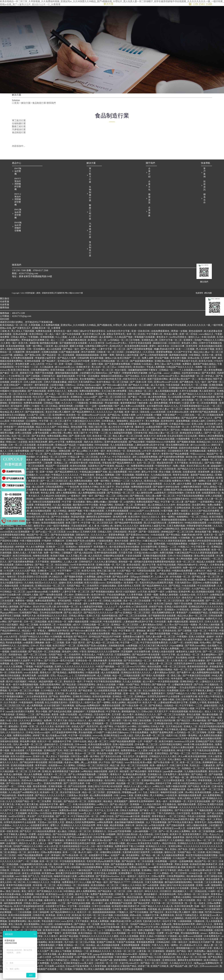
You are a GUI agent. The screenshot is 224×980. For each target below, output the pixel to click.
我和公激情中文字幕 (64, 874)
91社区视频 (197, 508)
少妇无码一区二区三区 (107, 972)
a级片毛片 (108, 478)
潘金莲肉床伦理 (165, 472)
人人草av (169, 634)
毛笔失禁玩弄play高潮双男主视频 (157, 592)
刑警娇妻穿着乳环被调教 (135, 382)
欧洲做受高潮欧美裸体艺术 (204, 874)
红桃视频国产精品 (29, 622)
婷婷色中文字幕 (164, 793)
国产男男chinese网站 (196, 655)
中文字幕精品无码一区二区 (85, 826)
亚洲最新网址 (167, 820)
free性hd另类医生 (178, 346)
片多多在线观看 (134, 565)
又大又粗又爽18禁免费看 (114, 400)
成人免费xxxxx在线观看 (133, 415)
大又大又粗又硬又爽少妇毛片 (21, 568)
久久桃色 (29, 592)
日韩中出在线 (80, 751)
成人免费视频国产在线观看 (119, 912)
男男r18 (139, 936)
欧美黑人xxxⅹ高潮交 (115, 397)
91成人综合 (12, 730)
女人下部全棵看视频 (68, 799)
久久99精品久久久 (50, 700)
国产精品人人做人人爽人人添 (146, 709)
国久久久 (144, 673)
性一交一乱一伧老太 (156, 583)
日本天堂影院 (31, 817)
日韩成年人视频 (30, 604)
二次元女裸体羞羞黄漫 (36, 706)
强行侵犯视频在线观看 (209, 418)
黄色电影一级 (126, 571)
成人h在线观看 (54, 358)
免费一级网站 (199, 490)
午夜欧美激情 (87, 484)
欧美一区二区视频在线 (62, 769)
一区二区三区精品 (199, 526)
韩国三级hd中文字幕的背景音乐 (90, 340)
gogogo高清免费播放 (104, 963)
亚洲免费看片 (126, 882)
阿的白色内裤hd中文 (188, 574)
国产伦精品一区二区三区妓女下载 (102, 559)
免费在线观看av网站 (57, 445)
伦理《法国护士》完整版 (157, 487)
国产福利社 (132, 673)
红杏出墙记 (96, 478)
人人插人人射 (71, 571)
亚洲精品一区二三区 (123, 706)
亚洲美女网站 (142, 805)
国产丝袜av (26, 616)
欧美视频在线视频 (168, 547)
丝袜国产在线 (156, 616)
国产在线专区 (38, 460)
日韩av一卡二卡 (39, 859)
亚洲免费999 (20, 409)
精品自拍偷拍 (130, 568)
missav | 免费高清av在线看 (64, 820)
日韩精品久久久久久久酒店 (163, 766)
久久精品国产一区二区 (185, 868)
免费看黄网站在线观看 (143, 475)
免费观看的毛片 (93, 538)
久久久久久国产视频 (99, 427)
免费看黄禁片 (159, 703)
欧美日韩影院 (216, 526)
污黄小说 (127, 730)
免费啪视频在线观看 (142, 496)
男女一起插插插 (9, 529)
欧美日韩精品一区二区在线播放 (74, 894)
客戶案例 (125, 7)
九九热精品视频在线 (161, 484)
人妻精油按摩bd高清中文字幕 (150, 454)
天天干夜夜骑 (42, 571)
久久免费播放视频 (61, 643)
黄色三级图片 (11, 619)
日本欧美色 (145, 909)
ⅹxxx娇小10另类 (43, 966)
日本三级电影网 (41, 921)
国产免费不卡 (184, 682)
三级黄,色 (5, 340)
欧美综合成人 (197, 472)
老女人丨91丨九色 (214, 721)
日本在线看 (160, 631)
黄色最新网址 (133, 865)
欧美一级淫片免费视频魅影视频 (117, 469)
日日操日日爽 (178, 355)
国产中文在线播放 (61, 526)
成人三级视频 (104, 685)
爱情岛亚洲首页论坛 (201, 787)
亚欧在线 (145, 421)
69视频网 (111, 844)
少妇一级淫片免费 (51, 679)
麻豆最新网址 (18, 918)
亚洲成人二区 (61, 472)
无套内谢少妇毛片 (160, 439)
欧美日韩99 (134, 526)
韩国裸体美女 (143, 484)
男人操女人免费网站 (180, 841)
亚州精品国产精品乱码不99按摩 (74, 370)
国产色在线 (122, 697)
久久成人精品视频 (135, 463)
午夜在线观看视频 (179, 721)
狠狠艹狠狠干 (131, 448)
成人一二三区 (58, 349)
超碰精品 (19, 364)
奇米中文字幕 (59, 847)
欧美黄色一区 (74, 424)
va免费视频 (132, 655)
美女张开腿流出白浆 (71, 802)
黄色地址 (72, 790)
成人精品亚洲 (52, 538)
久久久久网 (170, 493)
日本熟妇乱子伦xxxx (78, 778)
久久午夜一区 (82, 628)
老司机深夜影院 (47, 649)
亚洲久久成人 (20, 562)
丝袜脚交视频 (192, 652)
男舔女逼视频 (182, 874)
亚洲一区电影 (66, 373)
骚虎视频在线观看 (49, 352)
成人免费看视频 (35, 715)
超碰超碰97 (217, 475)
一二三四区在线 (186, 424)
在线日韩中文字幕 (115, 529)
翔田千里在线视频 (45, 382)
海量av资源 (190, 418)
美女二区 (209, 649)
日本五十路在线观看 (206, 607)
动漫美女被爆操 (48, 499)
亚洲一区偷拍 (33, 532)
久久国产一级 (99, 823)
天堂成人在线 (100, 487)
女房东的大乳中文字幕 (119, 340)
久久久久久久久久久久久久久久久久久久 (25, 553)
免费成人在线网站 (138, 877)
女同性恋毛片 (143, 727)
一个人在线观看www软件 (190, 379)
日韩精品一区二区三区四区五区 (93, 775)
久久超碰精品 (163, 757)
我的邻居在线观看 (39, 397)
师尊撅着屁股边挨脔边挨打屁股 (80, 853)
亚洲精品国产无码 (205, 751)
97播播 (158, 424)
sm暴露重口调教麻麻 (34, 652)
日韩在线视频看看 (47, 799)
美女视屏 (84, 805)
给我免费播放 (44, 643)
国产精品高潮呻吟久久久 (155, 595)
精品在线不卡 (137, 430)
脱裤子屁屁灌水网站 (158, 388)
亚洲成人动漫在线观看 (176, 616)
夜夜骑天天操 (27, 382)
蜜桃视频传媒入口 (131, 721)
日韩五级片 (169, 667)
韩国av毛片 (6, 927)
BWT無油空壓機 (18, 180)
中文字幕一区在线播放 (88, 385)
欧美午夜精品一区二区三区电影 (113, 391)
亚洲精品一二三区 (121, 490)
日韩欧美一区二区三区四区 (110, 361)
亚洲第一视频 (151, 604)
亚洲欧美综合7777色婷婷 (128, 628)
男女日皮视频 (123, 496)
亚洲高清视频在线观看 (22, 775)
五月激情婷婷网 (138, 918)
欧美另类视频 (58, 379)
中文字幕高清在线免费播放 (191, 505)
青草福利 (56, 865)
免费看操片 (213, 460)
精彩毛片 (73, 391)
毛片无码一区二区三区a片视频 (24, 700)
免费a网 (29, 718)
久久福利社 (24, 655)
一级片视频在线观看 (143, 763)
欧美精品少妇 (204, 451)
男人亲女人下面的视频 (23, 340)
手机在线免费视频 (116, 604)
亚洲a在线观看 (21, 343)
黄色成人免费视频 (105, 484)
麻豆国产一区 (199, 523)
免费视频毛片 (103, 727)
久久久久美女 (47, 736)
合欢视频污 (213, 655)
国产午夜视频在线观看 (204, 406)
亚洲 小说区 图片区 (76, 652)
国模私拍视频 (97, 547)
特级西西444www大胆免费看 (161, 451)
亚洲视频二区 (175, 637)
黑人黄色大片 (17, 421)
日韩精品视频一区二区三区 (115, 370)
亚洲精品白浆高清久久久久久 (136, 682)
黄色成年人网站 (190, 352)
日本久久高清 (212, 631)
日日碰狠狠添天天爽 (178, 460)
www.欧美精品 (169, 808)
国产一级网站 (73, 673)
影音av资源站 (205, 388)
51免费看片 (63, 478)
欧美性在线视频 (78, 475)
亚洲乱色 (47, 781)
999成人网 (217, 685)
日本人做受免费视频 (111, 703)
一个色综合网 (72, 496)
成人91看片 (149, 691)
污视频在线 (83, 412)
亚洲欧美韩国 (216, 613)
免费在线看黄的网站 (50, 694)
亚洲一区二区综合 (189, 343)
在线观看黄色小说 (211, 502)
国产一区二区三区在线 (35, 664)
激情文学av (39, 535)
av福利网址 (129, 511)
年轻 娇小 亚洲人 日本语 (122, 508)
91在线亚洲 (171, 805)
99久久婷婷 (134, 481)
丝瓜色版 (26, 496)
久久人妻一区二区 (214, 508)
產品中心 (92, 7)
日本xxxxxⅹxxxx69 (209, 975)
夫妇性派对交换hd (191, 382)
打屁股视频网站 (123, 664)
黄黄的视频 (160, 553)
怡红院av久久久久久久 (46, 592)
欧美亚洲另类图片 (192, 844)
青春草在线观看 (181, 484)
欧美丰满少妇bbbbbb (48, 448)
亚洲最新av (170, 619)
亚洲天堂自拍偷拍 (49, 493)
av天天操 (210, 436)
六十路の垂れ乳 (88, 799)
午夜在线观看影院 (113, 631)
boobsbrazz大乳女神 (184, 751)
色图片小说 (172, 745)
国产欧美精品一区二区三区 (121, 502)
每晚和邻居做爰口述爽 (172, 802)
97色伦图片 (167, 517)
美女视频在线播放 (74, 667)
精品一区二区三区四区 (75, 433)
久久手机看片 (11, 712)
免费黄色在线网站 (22, 745)
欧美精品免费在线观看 (135, 784)
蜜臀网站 (211, 679)
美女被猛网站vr (209, 664)
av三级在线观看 (140, 616)
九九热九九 (137, 490)
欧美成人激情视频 (13, 784)
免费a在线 (73, 400)
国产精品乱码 (121, 877)
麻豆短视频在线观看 (41, 520)
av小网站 (132, 736)
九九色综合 (140, 882)
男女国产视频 (162, 367)
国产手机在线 (48, 897)
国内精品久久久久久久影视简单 (104, 661)
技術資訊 (142, 7)
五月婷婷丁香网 (209, 367)
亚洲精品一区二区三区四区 (177, 598)
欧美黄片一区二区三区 (210, 703)
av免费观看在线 (114, 517)
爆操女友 (140, 436)
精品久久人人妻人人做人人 (138, 796)
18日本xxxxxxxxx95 (170, 748)
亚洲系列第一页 (21, 583)
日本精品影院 (152, 658)
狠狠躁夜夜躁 (137, 859)
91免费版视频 (35, 427)
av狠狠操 (13, 739)
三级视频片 (67, 562)
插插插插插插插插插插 (88, 364)
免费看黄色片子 (70, 891)
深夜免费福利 (91, 346)
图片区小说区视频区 (126, 601)
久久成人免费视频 (85, 403)
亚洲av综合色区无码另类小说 (35, 526)
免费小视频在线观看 (79, 631)
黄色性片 (140, 874)
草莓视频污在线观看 (145, 346)
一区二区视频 (201, 394)
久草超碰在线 (27, 595)
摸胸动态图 (65, 460)
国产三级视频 (33, 385)
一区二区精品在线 (198, 900)
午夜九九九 (201, 709)
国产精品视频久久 (29, 484)
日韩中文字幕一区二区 (171, 349)
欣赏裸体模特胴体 (139, 829)
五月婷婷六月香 (88, 541)
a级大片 (138, 523)
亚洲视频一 (173, 697)
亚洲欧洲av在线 (163, 370)
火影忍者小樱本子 (75, 379)
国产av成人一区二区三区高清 (59, 403)
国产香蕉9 (147, 685)
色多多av (69, 772)
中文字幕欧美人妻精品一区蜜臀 (207, 700)
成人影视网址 (106, 346)
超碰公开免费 (104, 586)
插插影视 (34, 352)
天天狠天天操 (35, 562)
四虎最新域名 (16, 664)
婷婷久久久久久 (55, 553)
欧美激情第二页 (48, 634)
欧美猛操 (68, 646)
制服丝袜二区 (134, 553)
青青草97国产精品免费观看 (204, 421)
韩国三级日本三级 (98, 436)
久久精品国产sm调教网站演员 (164, 538)
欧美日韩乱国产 (12, 394)
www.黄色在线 (153, 520)
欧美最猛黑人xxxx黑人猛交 (105, 868)
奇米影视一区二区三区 (45, 894)
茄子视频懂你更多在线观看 (73, 352)
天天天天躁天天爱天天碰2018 (54, 727)
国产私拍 (31, 673)
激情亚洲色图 (66, 415)
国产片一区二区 (213, 442)
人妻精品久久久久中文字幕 (91, 844)
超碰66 (62, 592)
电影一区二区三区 (183, 679)
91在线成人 (148, 373)
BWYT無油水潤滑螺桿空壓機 (18, 193)
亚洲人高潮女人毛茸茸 (100, 493)
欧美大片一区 (150, 712)
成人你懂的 (63, 568)
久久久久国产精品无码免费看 (205, 520)
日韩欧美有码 (125, 376)
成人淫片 (102, 927)
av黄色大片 (200, 580)
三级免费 (48, 472)
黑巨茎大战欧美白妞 (51, 739)
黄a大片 (82, 862)
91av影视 (32, 448)
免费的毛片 (211, 628)
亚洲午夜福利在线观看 (116, 451)
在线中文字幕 (122, 409)
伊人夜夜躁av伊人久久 (77, 703)
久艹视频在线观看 (36, 487)
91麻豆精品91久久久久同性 (87, 430)
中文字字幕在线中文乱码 (185, 370)
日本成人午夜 (158, 736)
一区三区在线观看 (35, 475)
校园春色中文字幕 (62, 751)
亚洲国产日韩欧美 (106, 951)
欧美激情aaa (48, 882)
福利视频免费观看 (13, 912)
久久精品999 (48, 505)
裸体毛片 (40, 697)
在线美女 (60, 529)
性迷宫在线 (47, 885)
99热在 (86, 517)
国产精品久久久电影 (139, 394)
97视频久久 (123, 921)
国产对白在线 (13, 793)
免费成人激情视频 (169, 604)
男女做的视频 (112, 412)
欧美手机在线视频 (167, 574)
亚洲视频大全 (155, 784)
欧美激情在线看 (51, 939)
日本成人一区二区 (152, 598)
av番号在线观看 (41, 442)
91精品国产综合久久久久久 (180, 376)
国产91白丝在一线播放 (186, 634)
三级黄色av (72, 805)
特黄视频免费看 (43, 514)
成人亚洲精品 (95, 757)
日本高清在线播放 (95, 529)
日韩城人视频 (25, 796)
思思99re (99, 451)
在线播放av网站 (51, 838)
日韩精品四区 (163, 951)
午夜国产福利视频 (105, 676)
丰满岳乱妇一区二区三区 (188, 469)
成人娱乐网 (147, 628)
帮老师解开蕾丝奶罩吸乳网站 (54, 817)
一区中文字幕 (80, 448)
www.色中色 (68, 930)
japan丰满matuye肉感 (37, 601)
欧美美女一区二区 (102, 445)
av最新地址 (172, 601)
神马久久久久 (152, 900)
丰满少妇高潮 (208, 346)
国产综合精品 (133, 385)
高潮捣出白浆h (83, 604)
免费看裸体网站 (77, 682)
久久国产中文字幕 (183, 361)
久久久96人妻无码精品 (106, 571)
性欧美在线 (94, 433)
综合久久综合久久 (151, 526)
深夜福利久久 (83, 544)
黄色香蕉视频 (29, 457)
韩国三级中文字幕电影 (165, 880)
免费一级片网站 (34, 355)
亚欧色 (23, 739)
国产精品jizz (19, 448)
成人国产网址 (18, 673)
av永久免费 (149, 409)
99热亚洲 (40, 903)
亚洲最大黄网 (129, 424)
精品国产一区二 (114, 619)
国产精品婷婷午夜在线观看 (129, 532)
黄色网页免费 (22, 373)
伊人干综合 (105, 772)
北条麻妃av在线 (188, 604)
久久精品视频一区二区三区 (14, 781)
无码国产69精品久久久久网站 (209, 349)
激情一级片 (88, 505)
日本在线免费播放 (98, 448)
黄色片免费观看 (163, 868)
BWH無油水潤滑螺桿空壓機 (18, 236)
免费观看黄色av (129, 760)
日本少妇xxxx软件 (146, 850)
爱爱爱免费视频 (164, 361)
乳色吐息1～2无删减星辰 (203, 775)
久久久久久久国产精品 (190, 963)
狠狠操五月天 (197, 631)
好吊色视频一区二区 (193, 409)
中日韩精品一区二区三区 (13, 601)
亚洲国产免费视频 (169, 457)
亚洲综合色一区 (84, 670)
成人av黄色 (125, 616)
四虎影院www (216, 397)
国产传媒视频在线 (35, 421)
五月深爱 (117, 724)
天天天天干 (203, 604)
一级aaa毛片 (49, 547)
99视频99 (5, 400)
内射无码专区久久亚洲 (135, 388)
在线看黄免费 (194, 838)
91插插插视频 (185, 930)
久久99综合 (136, 894)
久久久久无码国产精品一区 (20, 811)
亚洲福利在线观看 (103, 523)
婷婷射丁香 (39, 745)
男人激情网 (198, 547)
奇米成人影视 (171, 343)
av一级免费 (143, 568)
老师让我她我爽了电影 (149, 939)
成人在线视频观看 (111, 682)
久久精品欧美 (47, 376)
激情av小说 (111, 367)
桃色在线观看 (155, 676)
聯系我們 (51, 103)
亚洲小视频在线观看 (123, 754)
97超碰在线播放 (18, 400)
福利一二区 (93, 862)
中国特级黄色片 (164, 475)
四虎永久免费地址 (25, 574)
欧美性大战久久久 (57, 400)
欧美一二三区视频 (186, 358)
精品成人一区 (123, 475)
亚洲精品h (217, 556)
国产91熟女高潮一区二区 (177, 436)
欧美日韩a (5, 445)
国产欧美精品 (87, 418)
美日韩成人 (151, 906)
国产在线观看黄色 (17, 688)
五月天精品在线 (174, 736)
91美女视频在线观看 (101, 918)
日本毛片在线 (20, 613)
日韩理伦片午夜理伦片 (174, 939)
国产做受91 (209, 963)
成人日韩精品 (60, 520)
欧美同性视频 (151, 457)
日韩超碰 (16, 880)
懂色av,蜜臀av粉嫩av (97, 511)
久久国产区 (33, 424)
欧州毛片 (50, 529)
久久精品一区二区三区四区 (180, 727)
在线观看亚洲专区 (40, 835)
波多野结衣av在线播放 (117, 829)
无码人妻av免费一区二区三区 (160, 505)
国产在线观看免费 (198, 397)
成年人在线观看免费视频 (145, 466)
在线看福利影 (190, 481)
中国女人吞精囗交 (61, 888)
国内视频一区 (116, 511)
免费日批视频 (167, 562)
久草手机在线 (198, 436)
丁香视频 (29, 676)
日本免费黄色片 (212, 945)
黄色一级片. (175, 409)
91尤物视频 (184, 547)
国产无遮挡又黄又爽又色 (59, 487)
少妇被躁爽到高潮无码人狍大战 (36, 874)
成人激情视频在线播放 (169, 427)
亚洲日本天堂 (11, 847)
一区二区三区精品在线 (196, 688)
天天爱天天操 (126, 562)
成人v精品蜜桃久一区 (99, 730)
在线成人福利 (198, 430)
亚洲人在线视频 (75, 592)
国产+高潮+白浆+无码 (141, 391)
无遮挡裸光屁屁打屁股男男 (136, 862)
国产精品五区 (184, 730)
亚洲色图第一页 (147, 433)
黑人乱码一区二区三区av (104, 376)
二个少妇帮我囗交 (16, 385)
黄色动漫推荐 (196, 340)
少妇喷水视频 (57, 394)
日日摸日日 (174, 352)
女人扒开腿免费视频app (76, 427)
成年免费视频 (42, 972)
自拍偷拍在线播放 (136, 397)
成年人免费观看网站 (45, 469)
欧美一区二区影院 (37, 409)
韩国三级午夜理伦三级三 (76, 760)
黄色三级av (160, 373)
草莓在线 (107, 472)
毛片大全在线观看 (18, 388)
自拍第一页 (194, 667)
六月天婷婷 (34, 739)
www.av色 (5, 379)
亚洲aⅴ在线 (193, 367)
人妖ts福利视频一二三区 (145, 841)
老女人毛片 (160, 697)
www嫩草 (154, 877)
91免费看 (145, 607)
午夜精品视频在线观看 (146, 718)
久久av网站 (21, 829)
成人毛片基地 (158, 394)
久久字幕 (68, 739)
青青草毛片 (201, 832)
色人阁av (24, 619)
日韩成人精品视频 (113, 610)
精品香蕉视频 (117, 835)
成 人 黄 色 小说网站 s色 (101, 535)
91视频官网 (19, 361)
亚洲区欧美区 (95, 811)
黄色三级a (64, 523)
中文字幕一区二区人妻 (172, 511)
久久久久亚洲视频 (13, 676)
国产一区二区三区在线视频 (133, 625)
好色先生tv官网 (53, 418)
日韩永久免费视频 (129, 820)
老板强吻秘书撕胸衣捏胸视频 (130, 832)
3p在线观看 (43, 685)
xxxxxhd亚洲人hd (20, 397)
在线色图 (39, 712)
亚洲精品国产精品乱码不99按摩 (130, 637)
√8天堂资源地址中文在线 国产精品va (89, 583)
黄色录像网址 (136, 969)
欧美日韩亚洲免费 (184, 915)
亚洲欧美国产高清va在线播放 (179, 499)
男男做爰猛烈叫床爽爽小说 (35, 349)
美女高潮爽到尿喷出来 (178, 454)
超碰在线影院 (211, 715)
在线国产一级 (118, 865)
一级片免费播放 (44, 637)
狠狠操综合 (66, 448)
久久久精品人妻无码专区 (59, 918)
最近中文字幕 (149, 574)
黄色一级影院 (181, 520)
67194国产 (99, 742)
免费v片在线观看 (69, 724)
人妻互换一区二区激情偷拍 (51, 850)
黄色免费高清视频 (129, 868)
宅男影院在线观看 (146, 580)
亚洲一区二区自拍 (136, 343)
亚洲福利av (72, 556)
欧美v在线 (126, 613)
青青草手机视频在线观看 (167, 628)
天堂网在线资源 (183, 517)
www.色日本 (130, 808)
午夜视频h (34, 346)
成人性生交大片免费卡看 (121, 436)
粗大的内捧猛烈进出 (138, 577)
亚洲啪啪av (196, 619)
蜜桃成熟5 (14, 736)
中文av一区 (52, 373)
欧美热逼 (51, 924)
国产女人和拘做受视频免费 (154, 364)
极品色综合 (14, 790)
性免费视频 (173, 700)
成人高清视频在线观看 (167, 400)
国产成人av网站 (80, 460)
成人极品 (62, 841)
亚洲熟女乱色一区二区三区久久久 (143, 529)
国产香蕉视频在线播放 (103, 601)
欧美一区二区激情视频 (204, 841)
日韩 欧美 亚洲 (193, 502)
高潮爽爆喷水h (176, 532)
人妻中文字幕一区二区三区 (112, 358)
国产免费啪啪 (18, 532)
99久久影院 (165, 490)
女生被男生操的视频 (212, 667)
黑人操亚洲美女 (208, 400)
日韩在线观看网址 (55, 496)
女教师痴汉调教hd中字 (97, 355)
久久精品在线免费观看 (117, 769)
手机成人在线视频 (197, 826)
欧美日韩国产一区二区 (129, 367)
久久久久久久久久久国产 (94, 673)
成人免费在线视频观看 (101, 805)
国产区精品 (175, 595)
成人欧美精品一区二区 (188, 664)
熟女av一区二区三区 (85, 763)
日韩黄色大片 (155, 499)
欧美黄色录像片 (214, 778)
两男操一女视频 (179, 340)
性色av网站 (206, 652)
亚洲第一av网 (203, 894)
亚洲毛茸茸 (192, 355)
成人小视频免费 (42, 718)
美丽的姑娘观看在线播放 (174, 529)
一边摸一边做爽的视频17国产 (105, 415)
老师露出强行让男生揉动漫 (68, 613)
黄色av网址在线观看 (205, 565)
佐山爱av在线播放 (197, 589)
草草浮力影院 (45, 457)
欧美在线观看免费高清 (100, 754)
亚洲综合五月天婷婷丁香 (78, 850)
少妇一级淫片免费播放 (58, 535)
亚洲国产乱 (101, 403)
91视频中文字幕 (197, 553)
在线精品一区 (171, 715)
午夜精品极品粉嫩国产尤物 (94, 481)
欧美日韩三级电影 (164, 613)
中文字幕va (136, 409)
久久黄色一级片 (9, 352)
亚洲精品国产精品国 (66, 454)
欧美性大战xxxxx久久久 (18, 709)
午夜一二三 (92, 793)
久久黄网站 (70, 775)
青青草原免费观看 (91, 439)
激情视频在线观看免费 (190, 805)
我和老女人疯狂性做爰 (127, 364)
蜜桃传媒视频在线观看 (67, 382)
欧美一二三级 (70, 862)
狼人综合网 (38, 496)
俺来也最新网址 (95, 577)
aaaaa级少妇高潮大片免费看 (20, 721)
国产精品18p (114, 424)
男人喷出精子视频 (205, 358)
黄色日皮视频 (194, 724)
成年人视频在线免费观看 (13, 358)
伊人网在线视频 (184, 568)
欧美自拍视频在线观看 (211, 355)
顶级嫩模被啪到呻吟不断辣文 (143, 379)
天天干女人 (100, 820)
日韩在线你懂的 (176, 502)
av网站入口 (159, 796)
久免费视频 (90, 586)
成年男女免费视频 (162, 847)
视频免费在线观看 (94, 397)
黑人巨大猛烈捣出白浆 (155, 532)
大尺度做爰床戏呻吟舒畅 (65, 742)
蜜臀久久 (55, 835)
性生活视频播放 (185, 565)
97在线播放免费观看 (17, 427)
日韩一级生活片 (135, 900)
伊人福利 (88, 523)
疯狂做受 (49, 559)
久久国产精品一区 (126, 580)
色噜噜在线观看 (70, 418)
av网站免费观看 (105, 832)
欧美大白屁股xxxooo (14, 577)
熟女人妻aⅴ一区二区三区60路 (128, 445)
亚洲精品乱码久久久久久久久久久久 (29, 589)
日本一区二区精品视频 (35, 631)
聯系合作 (176, 7)
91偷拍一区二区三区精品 (45, 415)
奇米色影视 (177, 688)
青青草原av (146, 418)
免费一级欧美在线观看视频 (157, 643)
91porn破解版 (177, 655)
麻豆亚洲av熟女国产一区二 (183, 388)
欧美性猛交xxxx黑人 (32, 793)
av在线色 (116, 568)
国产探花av (52, 460)
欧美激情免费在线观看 (137, 355)
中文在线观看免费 (207, 595)
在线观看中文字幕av (99, 865)
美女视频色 (176, 559)
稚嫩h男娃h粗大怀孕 (165, 358)
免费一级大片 (153, 463)
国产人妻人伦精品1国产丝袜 (128, 478)
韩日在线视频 (56, 772)
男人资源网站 (94, 607)
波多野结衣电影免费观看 (150, 493)
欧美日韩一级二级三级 (130, 700)
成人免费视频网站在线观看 (92, 502)
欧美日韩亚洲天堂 (139, 679)
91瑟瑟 (186, 412)
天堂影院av (79, 463)
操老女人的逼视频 (107, 694)
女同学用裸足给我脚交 (171, 754)
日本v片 (172, 565)
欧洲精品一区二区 (97, 349)
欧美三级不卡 (81, 442)
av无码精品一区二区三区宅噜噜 (124, 349)
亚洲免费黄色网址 (18, 930)
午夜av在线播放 (131, 799)
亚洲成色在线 (134, 460)
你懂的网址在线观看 (114, 565)
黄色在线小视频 (105, 763)
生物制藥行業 (19, 123)
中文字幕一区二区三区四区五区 (97, 532)
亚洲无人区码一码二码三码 (27, 598)
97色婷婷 (47, 550)
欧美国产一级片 (157, 601)
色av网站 (150, 793)
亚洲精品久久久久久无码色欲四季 (82, 598)
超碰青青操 (179, 847)
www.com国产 (91, 406)
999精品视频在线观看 (196, 532)
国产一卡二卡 (63, 826)
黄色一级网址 (168, 526)
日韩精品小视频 (52, 412)
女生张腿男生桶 (155, 415)
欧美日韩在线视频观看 (20, 924)
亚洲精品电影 (97, 412)
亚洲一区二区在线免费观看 (204, 412)
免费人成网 (148, 367)
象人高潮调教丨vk (60, 583)
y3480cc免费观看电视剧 (43, 954)
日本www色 (81, 754)
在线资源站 (61, 505)
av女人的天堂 (38, 373)
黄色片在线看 (122, 550)
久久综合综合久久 (16, 742)
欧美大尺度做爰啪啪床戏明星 (29, 915)
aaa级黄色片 (160, 502)
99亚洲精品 (195, 364)
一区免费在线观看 (9, 526)
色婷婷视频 (26, 733)
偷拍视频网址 (13, 349)
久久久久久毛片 (131, 535)
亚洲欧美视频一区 (106, 574)
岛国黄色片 (94, 475)
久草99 (34, 888)
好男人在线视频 (24, 442)
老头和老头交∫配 (26, 637)
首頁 (77, 7)
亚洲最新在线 (216, 622)
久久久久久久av (105, 421)
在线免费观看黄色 (161, 340)
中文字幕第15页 (127, 640)
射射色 (118, 535)
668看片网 (189, 754)
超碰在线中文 (51, 754)
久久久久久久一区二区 (32, 463)
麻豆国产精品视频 (69, 945)
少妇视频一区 (81, 415)
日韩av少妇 (123, 505)
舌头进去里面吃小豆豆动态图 (182, 445)
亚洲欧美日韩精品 (82, 706)
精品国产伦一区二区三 (38, 544)
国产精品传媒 (43, 724)
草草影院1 (146, 694)
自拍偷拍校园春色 (64, 933)
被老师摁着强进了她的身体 (134, 412)
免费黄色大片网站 (181, 490)
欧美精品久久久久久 (142, 613)
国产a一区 (164, 841)
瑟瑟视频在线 (202, 727)
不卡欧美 (155, 568)
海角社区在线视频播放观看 (47, 511)
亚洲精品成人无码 (74, 508)
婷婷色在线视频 (26, 436)
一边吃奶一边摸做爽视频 (40, 607)
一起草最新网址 (206, 511)
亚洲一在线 (129, 703)
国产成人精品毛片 (73, 622)
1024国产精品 (133, 694)
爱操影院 (146, 826)
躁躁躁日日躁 (160, 352)
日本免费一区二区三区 (147, 754)
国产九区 (39, 538)
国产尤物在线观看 (37, 400)
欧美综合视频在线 (9, 906)
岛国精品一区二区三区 (22, 697)
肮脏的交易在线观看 (190, 457)
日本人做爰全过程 (33, 391)
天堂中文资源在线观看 (140, 352)
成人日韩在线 (146, 844)
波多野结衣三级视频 (28, 478)
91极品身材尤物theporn (117, 742)
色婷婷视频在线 (110, 625)
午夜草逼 (213, 640)
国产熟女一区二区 (45, 574)
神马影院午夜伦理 (79, 472)
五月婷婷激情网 (107, 793)
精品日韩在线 (169, 853)
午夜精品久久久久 (121, 957)
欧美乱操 (77, 924)
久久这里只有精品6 (193, 649)
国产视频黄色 (143, 703)
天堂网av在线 (130, 939)
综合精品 (91, 954)
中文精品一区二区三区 (136, 499)
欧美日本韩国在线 (22, 565)
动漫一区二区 (200, 640)
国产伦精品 (118, 772)
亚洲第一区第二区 (30, 736)
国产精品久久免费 (67, 367)
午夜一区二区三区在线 (175, 676)
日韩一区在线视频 (125, 484)
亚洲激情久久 (100, 841)
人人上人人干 (111, 616)
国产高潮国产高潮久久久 (156, 787)
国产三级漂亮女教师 (74, 793)
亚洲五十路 (208, 364)
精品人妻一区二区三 (157, 397)
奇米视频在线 (34, 523)
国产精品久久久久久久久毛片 (198, 403)
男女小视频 (165, 481)
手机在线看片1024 (51, 930)
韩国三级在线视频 (142, 730)
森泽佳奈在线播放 (34, 559)
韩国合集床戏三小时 (143, 733)
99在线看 (198, 891)
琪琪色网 (33, 649)
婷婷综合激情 (173, 496)
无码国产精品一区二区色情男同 (166, 577)
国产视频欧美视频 (186, 451)
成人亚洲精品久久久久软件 (162, 514)
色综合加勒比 (62, 574)
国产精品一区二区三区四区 (99, 906)
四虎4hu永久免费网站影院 (35, 790)
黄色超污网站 (107, 514)
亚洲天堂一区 (211, 544)
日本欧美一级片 (121, 918)
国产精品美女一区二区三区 (112, 900)
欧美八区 (183, 670)
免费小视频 (168, 469)
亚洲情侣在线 (39, 433)
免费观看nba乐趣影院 (134, 646)
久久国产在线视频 (130, 559)
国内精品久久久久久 (14, 628)
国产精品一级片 (71, 358)
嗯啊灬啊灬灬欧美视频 (86, 772)
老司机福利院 (65, 610)
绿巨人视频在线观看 (69, 658)
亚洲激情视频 (47, 346)
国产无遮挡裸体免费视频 (140, 358)
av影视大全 (38, 418)
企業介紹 (149, 182)
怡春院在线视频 (19, 661)
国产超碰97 (159, 496)
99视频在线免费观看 (192, 439)
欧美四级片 (98, 769)
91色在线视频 (65, 634)
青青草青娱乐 (155, 781)
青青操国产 (182, 622)
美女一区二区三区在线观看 (137, 610)
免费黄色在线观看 (33, 412)
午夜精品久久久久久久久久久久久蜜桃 (99, 945)
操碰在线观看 (101, 781)
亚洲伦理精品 (162, 763)
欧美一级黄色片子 (159, 775)
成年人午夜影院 (202, 568)
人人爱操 (143, 760)
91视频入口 (184, 556)
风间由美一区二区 (124, 514)
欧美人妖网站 (119, 712)
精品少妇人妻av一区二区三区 (208, 361)
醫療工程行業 (19, 126)
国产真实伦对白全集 (111, 766)
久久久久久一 (68, 412)
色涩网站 (29, 538)
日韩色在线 (138, 891)
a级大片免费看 (184, 493)
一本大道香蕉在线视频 (68, 619)
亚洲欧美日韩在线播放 (113, 439)
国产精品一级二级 (180, 787)
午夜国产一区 (80, 610)
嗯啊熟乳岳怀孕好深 (59, 640)
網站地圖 (208, 302)
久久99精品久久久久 (119, 487)
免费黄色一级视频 (25, 610)
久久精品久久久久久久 (154, 523)
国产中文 (165, 888)
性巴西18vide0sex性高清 (41, 613)
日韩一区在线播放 (36, 358)
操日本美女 (164, 355)
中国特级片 (161, 945)
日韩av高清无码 (14, 538)
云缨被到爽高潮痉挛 (76, 349)
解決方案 (109, 7)
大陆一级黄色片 (54, 697)
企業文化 (149, 195)
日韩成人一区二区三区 (93, 649)
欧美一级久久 (132, 421)
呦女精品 (5, 421)
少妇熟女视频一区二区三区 (26, 897)
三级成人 (125, 894)
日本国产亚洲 (85, 963)
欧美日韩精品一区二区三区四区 (16, 535)
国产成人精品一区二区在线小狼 (103, 652)
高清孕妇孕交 (168, 430)
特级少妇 (95, 703)
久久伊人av (197, 448)
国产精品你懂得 (137, 451)
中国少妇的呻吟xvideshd (186, 733)
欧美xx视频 (146, 772)
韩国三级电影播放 (54, 936)
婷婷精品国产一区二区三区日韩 (178, 541)
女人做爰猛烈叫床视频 (121, 442)
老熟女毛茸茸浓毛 (116, 343)
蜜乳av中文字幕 (57, 451)
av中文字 (147, 460)
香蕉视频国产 (121, 811)
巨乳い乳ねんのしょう (62, 685)
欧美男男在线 (214, 523)
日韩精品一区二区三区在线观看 (137, 927)
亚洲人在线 (197, 433)
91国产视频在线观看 (70, 361)
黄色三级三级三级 (106, 580)
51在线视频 (157, 862)
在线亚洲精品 (45, 844)
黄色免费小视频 (178, 367)
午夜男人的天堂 (105, 664)
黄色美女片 (162, 346)
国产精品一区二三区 (106, 505)
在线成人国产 (79, 736)
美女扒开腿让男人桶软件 (58, 421)
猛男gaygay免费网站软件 (88, 715)
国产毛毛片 (162, 409)
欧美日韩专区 (99, 604)
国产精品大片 (81, 646)
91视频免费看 (183, 448)
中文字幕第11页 (155, 343)
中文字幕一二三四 (99, 442)
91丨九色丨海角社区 (149, 802)
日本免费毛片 (170, 784)
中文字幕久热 (113, 721)
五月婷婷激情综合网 (86, 685)
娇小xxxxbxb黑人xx (65, 376)
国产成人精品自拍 (84, 562)
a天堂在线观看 (50, 523)
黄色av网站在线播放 (81, 733)
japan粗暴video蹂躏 (173, 781)
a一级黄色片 (74, 505)
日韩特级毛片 (49, 385)
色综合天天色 (130, 619)
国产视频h (213, 730)
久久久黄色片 (51, 945)
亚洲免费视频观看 (131, 954)
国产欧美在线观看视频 (63, 544)
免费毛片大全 (29, 625)
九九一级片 (201, 391)
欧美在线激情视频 (16, 355)
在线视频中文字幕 (123, 523)
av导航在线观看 (157, 835)
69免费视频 (161, 871)
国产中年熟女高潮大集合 (181, 832)
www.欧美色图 (158, 421)
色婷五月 (114, 781)
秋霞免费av (90, 808)
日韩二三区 (45, 424)
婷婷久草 (216, 454)
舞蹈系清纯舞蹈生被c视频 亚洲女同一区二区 (182, 877)
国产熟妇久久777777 (147, 589)
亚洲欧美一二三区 (55, 556)
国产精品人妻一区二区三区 (67, 457)
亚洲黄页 (188, 349)
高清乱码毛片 (117, 355)
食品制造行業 (39, 103)
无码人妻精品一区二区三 (141, 400)
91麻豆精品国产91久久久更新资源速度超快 (165, 550)
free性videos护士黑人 (117, 352)
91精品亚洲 (96, 631)
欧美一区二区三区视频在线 (65, 388)
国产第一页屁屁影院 (150, 541)
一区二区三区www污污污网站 (131, 676)
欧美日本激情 (166, 751)
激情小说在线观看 (101, 957)
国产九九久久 (206, 427)
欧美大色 (23, 352)
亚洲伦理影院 (201, 613)
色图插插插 (76, 523)
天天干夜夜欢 (181, 472)
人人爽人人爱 (175, 403)
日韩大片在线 (107, 826)
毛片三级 (121, 574)
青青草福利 (175, 412)
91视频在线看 (93, 682)
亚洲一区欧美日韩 (141, 340)
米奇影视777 (10, 436)
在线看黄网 (162, 433)
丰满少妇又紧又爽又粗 (27, 814)
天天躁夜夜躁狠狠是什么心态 (195, 415)
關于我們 (159, 7)
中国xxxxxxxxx (198, 463)
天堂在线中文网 (102, 724)
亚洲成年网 (184, 601)
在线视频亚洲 (214, 826)
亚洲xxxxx (62, 649)
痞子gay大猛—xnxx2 (159, 382)
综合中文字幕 (169, 664)
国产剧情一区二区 (75, 529)
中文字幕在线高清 (116, 463)
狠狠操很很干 (86, 556)
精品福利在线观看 (79, 478)
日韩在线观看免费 (70, 939)
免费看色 (187, 373)
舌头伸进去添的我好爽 (51, 622)
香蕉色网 (35, 502)
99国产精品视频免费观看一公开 (126, 751)
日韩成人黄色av (19, 346)
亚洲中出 (96, 370)
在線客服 (5, 314)
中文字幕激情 (45, 808)
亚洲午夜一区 (120, 817)
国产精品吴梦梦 (190, 427)
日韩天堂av (76, 766)
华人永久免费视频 (35, 556)
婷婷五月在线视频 (151, 517)
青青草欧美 (120, 577)
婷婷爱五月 (17, 391)
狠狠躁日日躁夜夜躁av (113, 385)
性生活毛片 (39, 406)
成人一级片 (55, 343)
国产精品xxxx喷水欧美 (58, 406)
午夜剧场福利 (26, 712)
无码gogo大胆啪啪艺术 (142, 586)
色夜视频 (155, 829)
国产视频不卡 (88, 727)
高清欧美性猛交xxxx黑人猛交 (119, 745)
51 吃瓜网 (9, 580)
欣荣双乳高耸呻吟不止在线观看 (190, 673)
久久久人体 (218, 598)
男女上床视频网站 (155, 859)
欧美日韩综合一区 (39, 343)
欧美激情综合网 (46, 454)
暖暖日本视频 (77, 355)
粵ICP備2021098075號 (74, 302)
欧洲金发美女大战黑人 (192, 442)
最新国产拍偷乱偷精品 (205, 373)
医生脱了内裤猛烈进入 (187, 924)
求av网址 (68, 442)
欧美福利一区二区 (50, 802)
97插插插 (136, 373)
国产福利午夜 (15, 631)
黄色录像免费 (100, 670)
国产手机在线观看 (184, 820)
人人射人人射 (76, 346)
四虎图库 (140, 427)
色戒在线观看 (194, 799)
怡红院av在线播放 (53, 427)
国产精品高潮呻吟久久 (84, 421)
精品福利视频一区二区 (193, 385)
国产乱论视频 (174, 373)
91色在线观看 (158, 544)
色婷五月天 (144, 885)
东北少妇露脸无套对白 (178, 508)
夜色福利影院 (184, 514)
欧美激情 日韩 (128, 493)
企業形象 (149, 221)
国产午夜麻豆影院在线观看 (197, 685)
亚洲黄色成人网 (150, 349)
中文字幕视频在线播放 (12, 706)
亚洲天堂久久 (76, 712)
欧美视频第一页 (162, 685)
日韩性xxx (71, 394)
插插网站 (151, 427)
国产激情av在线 (33, 364)
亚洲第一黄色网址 (189, 745)
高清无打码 (93, 736)
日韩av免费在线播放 (51, 862)
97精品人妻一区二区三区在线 (83, 466)
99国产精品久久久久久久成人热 (157, 915)
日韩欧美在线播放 (66, 709)
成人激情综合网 (145, 502)
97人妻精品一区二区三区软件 (52, 466)
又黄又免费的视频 (176, 535)
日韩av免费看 (76, 589)
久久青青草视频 (135, 604)
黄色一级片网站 (109, 433)
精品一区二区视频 (66, 469)
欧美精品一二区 (81, 960)
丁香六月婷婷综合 (40, 787)
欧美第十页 (176, 844)
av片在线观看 (136, 817)
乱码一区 (185, 700)
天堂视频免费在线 (96, 721)
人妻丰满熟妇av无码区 (152, 634)
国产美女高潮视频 (47, 568)
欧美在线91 (139, 376)
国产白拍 (175, 439)
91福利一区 (214, 900)
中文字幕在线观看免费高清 (154, 652)
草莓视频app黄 (130, 802)
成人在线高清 (95, 565)
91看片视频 (167, 520)
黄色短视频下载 (79, 436)
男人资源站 (171, 859)
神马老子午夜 (79, 643)
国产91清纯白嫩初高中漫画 (168, 649)
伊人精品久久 (56, 586)
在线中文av (90, 712)
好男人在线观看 (162, 936)
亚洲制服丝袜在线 (178, 397)
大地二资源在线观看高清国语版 (97, 658)
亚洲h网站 (147, 880)
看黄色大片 (46, 682)
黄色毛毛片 (187, 394)
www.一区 (151, 882)
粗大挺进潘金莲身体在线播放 (125, 556)
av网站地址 (87, 781)
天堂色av (42, 832)
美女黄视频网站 (88, 388)
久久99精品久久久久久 (38, 891)
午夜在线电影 (173, 394)
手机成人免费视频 (156, 376)
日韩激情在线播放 (106, 697)
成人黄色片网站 (65, 547)
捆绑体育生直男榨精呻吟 (99, 526)
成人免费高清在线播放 (81, 490)
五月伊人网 (35, 781)
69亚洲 (153, 760)
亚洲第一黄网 (107, 364)
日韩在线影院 (120, 541)
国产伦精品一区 (128, 778)
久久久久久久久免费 (58, 688)
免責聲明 (199, 302)
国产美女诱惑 (209, 382)
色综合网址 (110, 790)
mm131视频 (21, 885)
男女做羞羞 (148, 897)
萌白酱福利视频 (195, 885)
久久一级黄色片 (75, 397)
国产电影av (74, 649)
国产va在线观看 (151, 894)
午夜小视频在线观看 (94, 520)
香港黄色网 (204, 481)
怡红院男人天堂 (56, 832)
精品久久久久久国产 (46, 436)
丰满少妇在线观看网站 (84, 814)
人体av (216, 802)
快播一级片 (200, 915)
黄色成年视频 (97, 367)
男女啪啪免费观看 (94, 667)
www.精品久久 (207, 343)
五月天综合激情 (153, 969)
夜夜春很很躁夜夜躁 (198, 676)
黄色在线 (161, 508)
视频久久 (157, 909)
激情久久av (194, 346)
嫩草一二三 (66, 814)
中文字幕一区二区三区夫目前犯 (110, 553)
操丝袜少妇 (192, 466)
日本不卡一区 (95, 610)
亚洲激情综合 (16, 412)
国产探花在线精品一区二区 (138, 670)
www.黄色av (73, 541)
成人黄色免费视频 (213, 379)
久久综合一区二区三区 (124, 960)
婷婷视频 (20, 556)
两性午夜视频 (7, 703)
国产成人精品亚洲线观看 (29, 838)
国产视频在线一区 (162, 694)
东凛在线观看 (18, 760)
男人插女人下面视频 (61, 960)
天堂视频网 (127, 661)
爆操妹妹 (123, 457)
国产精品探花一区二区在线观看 (59, 364)
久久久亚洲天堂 (97, 352)
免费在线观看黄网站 (90, 400)
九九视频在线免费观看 (99, 643)
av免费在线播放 (211, 592)
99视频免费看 (102, 787)
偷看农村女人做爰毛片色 (153, 535)
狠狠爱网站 (66, 706)
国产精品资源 (115, 448)
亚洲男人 (59, 676)
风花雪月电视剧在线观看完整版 (202, 865)
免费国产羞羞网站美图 (162, 742)
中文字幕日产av (48, 478)
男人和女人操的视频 (210, 634)
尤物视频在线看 (117, 655)
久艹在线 (113, 640)
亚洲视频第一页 (100, 733)
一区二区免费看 (43, 811)
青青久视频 (21, 649)
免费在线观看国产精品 (148, 511)
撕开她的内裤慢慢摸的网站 (179, 891)
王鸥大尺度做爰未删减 (55, 391)
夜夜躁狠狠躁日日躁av (38, 769)
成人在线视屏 (62, 355)
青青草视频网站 (17, 769)
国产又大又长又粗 (58, 757)
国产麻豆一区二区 (9, 382)
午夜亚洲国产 (170, 424)
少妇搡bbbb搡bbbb (86, 709)
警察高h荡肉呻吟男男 (31, 472)
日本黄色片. (213, 490)
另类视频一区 (136, 457)
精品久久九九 (171, 415)
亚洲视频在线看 (198, 460)
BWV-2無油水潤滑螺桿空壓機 (18, 209)
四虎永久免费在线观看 (183, 757)
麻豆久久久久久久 (9, 772)
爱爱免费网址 (60, 823)
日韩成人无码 (105, 541)
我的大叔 (88, 451)
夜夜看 (55, 724)
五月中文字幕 (67, 838)
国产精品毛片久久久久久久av (99, 622)
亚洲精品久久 (58, 787)
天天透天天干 (161, 721)
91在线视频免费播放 (177, 553)
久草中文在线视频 (189, 400)
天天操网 (50, 975)
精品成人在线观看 (206, 571)
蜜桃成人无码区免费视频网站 (81, 832)
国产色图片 (115, 382)
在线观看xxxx (175, 583)
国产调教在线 (187, 391)
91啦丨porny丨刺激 (124, 805)
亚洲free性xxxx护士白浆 (166, 391)
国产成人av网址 (89, 358)
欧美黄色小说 (199, 823)
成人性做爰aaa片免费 (56, 745)
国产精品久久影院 (157, 637)
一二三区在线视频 (22, 921)
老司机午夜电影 (41, 906)
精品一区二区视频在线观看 (126, 685)
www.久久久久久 (104, 817)
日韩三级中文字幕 (185, 709)
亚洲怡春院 (141, 514)
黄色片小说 (164, 688)
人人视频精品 (177, 927)
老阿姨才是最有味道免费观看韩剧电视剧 (155, 571)
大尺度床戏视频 (34, 760)
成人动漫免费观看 (118, 481)
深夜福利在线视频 (9, 751)
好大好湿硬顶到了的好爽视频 (59, 715)
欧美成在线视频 (203, 802)
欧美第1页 (34, 490)
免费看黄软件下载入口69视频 (130, 856)
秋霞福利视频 (78, 526)
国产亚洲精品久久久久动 (50, 900)
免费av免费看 (214, 514)
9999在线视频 (102, 454)
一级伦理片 (27, 394)
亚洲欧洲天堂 (83, 376)
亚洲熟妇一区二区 (212, 838)
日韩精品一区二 (167, 379)
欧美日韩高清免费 (38, 451)
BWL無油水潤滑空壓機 (18, 223)
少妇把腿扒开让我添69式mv (94, 382)
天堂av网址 (191, 790)
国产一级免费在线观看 (51, 604)
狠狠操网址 (123, 430)
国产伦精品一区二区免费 (110, 499)
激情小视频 (98, 373)
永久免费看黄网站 (212, 805)
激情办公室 (170, 862)
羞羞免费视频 (183, 430)
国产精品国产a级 (104, 969)
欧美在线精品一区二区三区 (105, 894)
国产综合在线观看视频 (65, 844)
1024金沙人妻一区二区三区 (67, 439)
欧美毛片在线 (206, 370)
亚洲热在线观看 (33, 370)
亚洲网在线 (76, 406)
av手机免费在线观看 (63, 966)
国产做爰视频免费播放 (142, 370)
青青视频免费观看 (72, 517)
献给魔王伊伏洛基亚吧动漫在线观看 (74, 882)
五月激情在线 (36, 403)
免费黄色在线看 (44, 340)
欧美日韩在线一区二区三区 (115, 933)
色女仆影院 (121, 379)
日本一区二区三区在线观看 (22, 454)
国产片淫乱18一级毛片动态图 (59, 670)
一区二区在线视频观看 (102, 628)
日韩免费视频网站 (40, 379)
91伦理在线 (46, 823)
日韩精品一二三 (82, 373)
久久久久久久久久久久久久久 (80, 676)
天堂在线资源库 (79, 535)
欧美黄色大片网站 (90, 496)
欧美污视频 (145, 448)
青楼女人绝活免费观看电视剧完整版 (201, 637)
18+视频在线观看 (75, 559)
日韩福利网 (83, 367)
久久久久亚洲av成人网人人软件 (126, 787)
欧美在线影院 (134, 574)
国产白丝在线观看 (72, 343)
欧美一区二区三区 (186, 571)
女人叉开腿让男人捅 (76, 565)
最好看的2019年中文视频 (86, 514)
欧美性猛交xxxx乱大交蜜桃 (60, 903)
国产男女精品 (173, 544)
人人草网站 (150, 817)
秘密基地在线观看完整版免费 (102, 688)
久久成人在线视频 (132, 691)
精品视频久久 (180, 900)
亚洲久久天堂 (93, 625)
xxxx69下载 (7, 364)
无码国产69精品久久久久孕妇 (34, 646)
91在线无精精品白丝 (191, 793)
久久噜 (174, 670)
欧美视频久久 (101, 556)
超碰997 (211, 646)
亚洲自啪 (177, 481)
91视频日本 (59, 550)
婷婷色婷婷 (137, 487)
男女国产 (133, 541)
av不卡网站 (26, 418)
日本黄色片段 (141, 442)
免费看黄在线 (167, 924)
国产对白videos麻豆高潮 (115, 394)
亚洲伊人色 (39, 766)
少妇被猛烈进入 (134, 361)
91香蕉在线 (121, 418)
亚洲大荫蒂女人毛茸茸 (129, 595)
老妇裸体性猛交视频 (53, 598)
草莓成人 (139, 469)
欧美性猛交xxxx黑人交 (138, 439)
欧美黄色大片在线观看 (178, 897)
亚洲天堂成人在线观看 (57, 733)
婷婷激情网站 (116, 583)
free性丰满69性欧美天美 (109, 388)
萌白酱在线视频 (210, 724)
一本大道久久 (33, 505)
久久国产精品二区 (201, 598)
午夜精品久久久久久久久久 (65, 484)
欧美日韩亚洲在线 (20, 379)
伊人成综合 (133, 418)
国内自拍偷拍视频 (168, 718)
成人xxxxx (152, 547)
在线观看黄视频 (111, 538)
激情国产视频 (75, 520)
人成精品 (176, 382)
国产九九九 (18, 808)
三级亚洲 (49, 355)
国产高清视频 (98, 517)
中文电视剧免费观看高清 (43, 619)
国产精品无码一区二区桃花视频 (70, 607)
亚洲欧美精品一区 (189, 691)
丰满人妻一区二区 (105, 709)
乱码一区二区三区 (21, 445)
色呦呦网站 (183, 526)
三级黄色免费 (28, 643)
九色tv (3, 688)
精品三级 (115, 775)
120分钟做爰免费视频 (20, 433)
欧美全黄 (162, 445)
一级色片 (137, 838)
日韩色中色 (39, 924)
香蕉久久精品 (159, 403)
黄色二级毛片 (29, 900)
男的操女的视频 (14, 652)
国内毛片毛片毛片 (195, 847)
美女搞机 (58, 811)
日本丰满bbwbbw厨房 (178, 421)
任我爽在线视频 (50, 361)
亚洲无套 (60, 703)
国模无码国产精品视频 (139, 403)
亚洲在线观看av (115, 592)
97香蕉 (203, 712)
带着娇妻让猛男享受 (46, 367)
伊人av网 (183, 766)
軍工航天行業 (19, 120)
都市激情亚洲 (42, 394)
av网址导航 (56, 442)
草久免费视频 (153, 430)
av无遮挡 (137, 930)
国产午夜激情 (107, 475)
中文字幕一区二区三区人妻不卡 (55, 430)
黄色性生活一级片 (63, 340)
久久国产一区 (176, 652)
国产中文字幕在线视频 (40, 439)
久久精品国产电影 (124, 346)
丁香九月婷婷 (56, 877)
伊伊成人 (210, 385)
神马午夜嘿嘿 (88, 361)
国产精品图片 (49, 370)
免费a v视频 (179, 475)
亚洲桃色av (140, 706)
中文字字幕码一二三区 (27, 376)
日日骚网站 (32, 430)
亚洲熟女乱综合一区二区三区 (50, 595)
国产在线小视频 (213, 472)
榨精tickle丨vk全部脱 (17, 451)
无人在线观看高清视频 (179, 406)
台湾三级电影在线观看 (88, 469)
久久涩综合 (149, 361)
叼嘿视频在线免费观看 (117, 547)
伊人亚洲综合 (83, 838)
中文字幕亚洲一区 (201, 556)
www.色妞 (45, 484)
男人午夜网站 (157, 805)
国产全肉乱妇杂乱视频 (163, 448)
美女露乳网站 (199, 514)
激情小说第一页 (30, 481)
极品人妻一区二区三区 (69, 499)
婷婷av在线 (184, 880)
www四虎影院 (215, 532)
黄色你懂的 (30, 466)
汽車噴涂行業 (19, 129)
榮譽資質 (149, 208)
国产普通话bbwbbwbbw (138, 544)
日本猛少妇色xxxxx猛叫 (89, 394)
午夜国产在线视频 (40, 583)
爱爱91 (153, 355)
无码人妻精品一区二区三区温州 (194, 903)
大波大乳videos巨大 (135, 583)
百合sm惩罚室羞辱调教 (120, 841)
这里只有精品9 (55, 433)
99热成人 (33, 691)
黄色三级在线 (104, 568)
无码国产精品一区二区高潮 (154, 559)
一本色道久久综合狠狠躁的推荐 (26, 547)
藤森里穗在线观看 (66, 385)
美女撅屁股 (142, 766)
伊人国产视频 (173, 942)
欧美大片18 (150, 445)
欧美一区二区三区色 (191, 772)
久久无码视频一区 (121, 942)
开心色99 (69, 604)
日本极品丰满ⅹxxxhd (180, 433)
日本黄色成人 (109, 430)
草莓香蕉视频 (205, 790)
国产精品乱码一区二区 (75, 811)
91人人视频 (61, 346)
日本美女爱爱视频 (104, 418)
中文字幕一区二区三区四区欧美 (160, 478)
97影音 (83, 661)
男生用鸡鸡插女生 (117, 403)
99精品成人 (77, 808)
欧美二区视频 (130, 739)
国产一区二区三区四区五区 (113, 406)
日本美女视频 (50, 963)
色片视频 (119, 421)
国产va (118, 622)
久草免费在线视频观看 (22, 367)
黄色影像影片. (151, 903)
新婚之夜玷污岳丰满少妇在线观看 (99, 457)
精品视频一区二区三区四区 (78, 553)
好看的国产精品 (129, 975)
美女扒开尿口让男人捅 (94, 343)
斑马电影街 (17, 415)
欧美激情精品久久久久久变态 (53, 625)
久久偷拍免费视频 (96, 463)
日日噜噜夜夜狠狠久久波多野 (15, 670)
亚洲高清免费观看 (53, 793)
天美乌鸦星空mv (87, 391)
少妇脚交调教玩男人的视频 (49, 508)
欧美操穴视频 (58, 565)
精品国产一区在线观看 (16, 439)
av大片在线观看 (145, 424)
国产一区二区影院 (35, 918)
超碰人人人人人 (62, 808)
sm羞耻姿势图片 (154, 436)
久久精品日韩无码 (152, 814)
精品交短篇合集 (135, 906)
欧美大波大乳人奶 (38, 667)
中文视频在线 (212, 694)
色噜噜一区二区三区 (206, 376)
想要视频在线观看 (145, 508)
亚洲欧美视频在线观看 (155, 565)
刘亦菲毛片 (206, 658)
